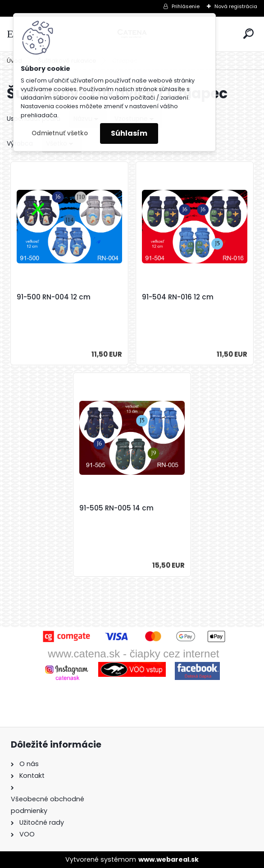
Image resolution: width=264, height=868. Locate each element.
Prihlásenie (186, 6)
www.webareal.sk (168, 859)
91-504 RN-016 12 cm (178, 297)
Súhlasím (129, 133)
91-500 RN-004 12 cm (54, 297)
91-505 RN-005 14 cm (116, 508)
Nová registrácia (236, 6)
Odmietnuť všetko (60, 133)
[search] (248, 34)
